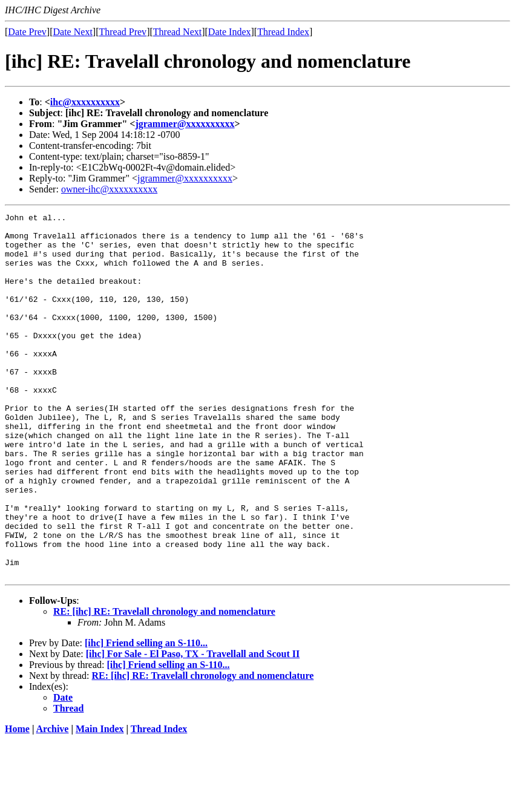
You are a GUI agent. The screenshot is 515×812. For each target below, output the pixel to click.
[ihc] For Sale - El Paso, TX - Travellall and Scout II (193, 726)
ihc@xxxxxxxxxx (85, 102)
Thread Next (177, 32)
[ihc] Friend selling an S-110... (146, 715)
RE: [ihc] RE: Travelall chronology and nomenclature (164, 684)
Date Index (230, 32)
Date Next (73, 32)
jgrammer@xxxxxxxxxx (185, 124)
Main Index (100, 801)
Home (17, 801)
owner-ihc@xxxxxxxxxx (109, 189)
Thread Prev (123, 32)
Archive (53, 801)
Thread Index (283, 32)
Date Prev (27, 32)
